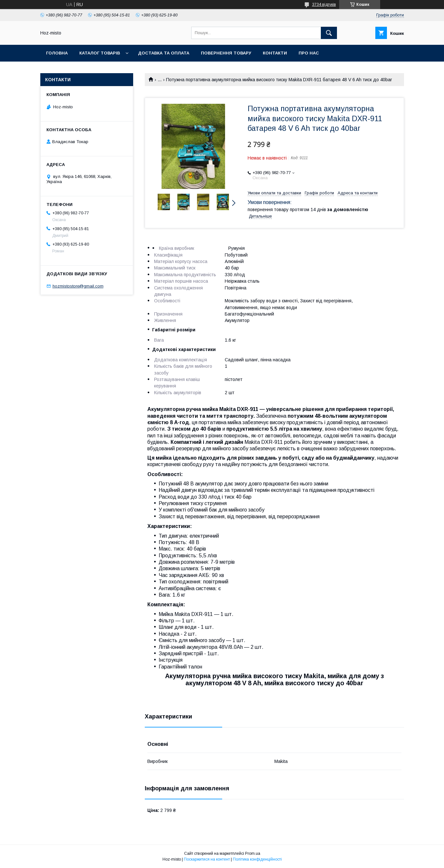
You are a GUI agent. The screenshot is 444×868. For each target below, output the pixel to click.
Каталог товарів (100, 53)
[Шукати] (329, 33)
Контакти (275, 53)
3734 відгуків (324, 5)
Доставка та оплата (164, 53)
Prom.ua (253, 853)
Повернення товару (226, 53)
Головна (57, 53)
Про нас (309, 53)
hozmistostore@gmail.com (78, 286)
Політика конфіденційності (257, 859)
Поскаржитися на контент (207, 859)
